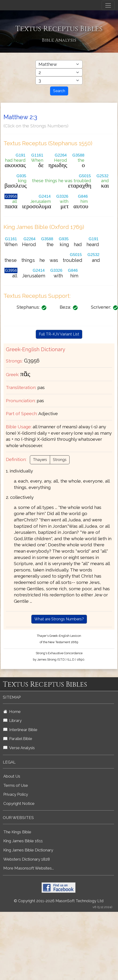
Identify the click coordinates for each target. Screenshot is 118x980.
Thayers (40, 460)
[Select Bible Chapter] (59, 73)
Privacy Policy (16, 794)
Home (12, 712)
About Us (12, 776)
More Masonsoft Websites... (29, 868)
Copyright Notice (19, 803)
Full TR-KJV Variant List (59, 334)
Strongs (60, 460)
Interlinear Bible (20, 730)
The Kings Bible (17, 832)
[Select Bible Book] (59, 64)
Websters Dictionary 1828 (27, 859)
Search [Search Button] (59, 91)
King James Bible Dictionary (28, 850)
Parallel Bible (18, 739)
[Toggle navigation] (108, 5)
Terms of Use (16, 785)
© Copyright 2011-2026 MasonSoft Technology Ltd (59, 901)
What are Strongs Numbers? (59, 619)
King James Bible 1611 (23, 841)
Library (12, 720)
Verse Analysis (19, 748)
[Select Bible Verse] (59, 81)
